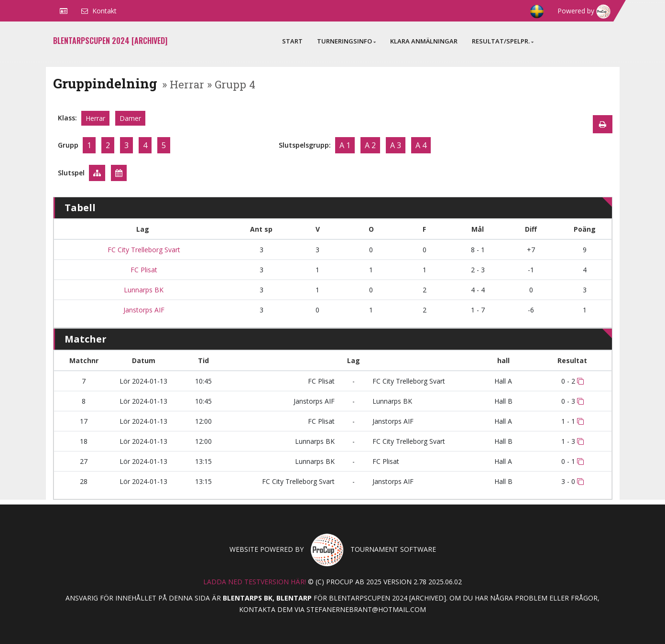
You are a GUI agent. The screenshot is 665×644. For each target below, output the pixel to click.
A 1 (345, 145)
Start (292, 41)
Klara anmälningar (424, 41)
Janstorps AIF (143, 310)
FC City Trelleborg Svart (143, 250)
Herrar (95, 118)
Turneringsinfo (346, 41)
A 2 (370, 145)
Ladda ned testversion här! (255, 582)
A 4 (421, 145)
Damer (130, 118)
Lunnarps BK (143, 290)
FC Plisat (143, 270)
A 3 (396, 145)
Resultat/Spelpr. (503, 41)
